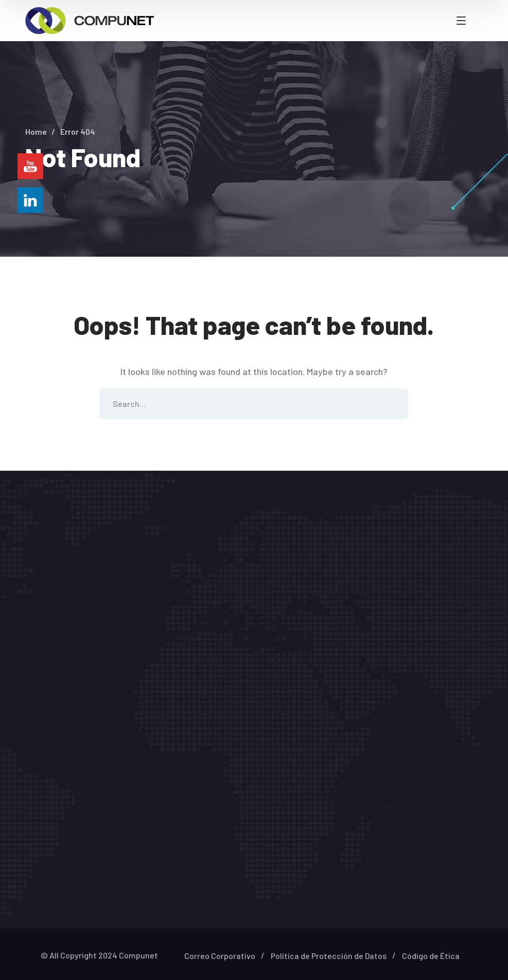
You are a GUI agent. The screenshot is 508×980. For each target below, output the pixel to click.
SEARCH (393, 404)
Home (36, 131)
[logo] (90, 20)
